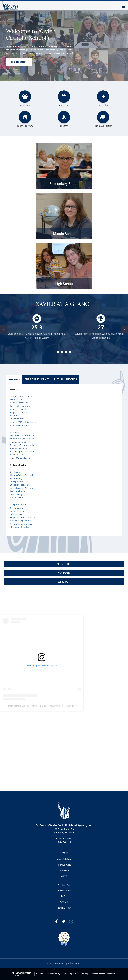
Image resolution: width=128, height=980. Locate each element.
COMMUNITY (64, 891)
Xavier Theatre (17, 498)
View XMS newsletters (20, 458)
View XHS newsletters (20, 425)
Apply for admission (19, 403)
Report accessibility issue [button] (104, 974)
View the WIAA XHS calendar (23, 422)
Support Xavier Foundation (23, 439)
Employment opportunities (23, 517)
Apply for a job (17, 455)
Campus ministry (18, 505)
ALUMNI (64, 871)
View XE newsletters (19, 448)
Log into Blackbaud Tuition (22, 435)
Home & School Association (23, 475)
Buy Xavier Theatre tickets (22, 445)
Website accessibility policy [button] (48, 974)
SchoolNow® (74, 963)
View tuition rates (18, 442)
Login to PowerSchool (20, 406)
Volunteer (15, 415)
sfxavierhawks (40, 706)
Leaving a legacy (18, 491)
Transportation (17, 482)
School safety (16, 494)
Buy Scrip (14, 432)
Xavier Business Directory (22, 488)
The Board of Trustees (20, 527)
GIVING (64, 902)
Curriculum (15, 472)
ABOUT (64, 853)
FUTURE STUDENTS (65, 379)
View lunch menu (18, 409)
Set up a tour (16, 399)
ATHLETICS (64, 885)
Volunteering (16, 478)
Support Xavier (17, 419)
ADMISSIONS (64, 865)
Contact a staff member (21, 396)
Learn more (19, 62)
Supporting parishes (19, 485)
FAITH (64, 896)
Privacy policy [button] (70, 974)
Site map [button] (84, 974)
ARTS (64, 876)
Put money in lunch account (23, 451)
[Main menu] (123, 6)
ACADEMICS (64, 859)
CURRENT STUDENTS (37, 379)
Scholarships (16, 514)
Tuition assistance (18, 511)
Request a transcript (19, 412)
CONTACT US (64, 908)
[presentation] (3, 329)
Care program (16, 508)
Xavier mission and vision (22, 524)
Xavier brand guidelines (21, 521)
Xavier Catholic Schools (18, 706)
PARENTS (14, 379)
